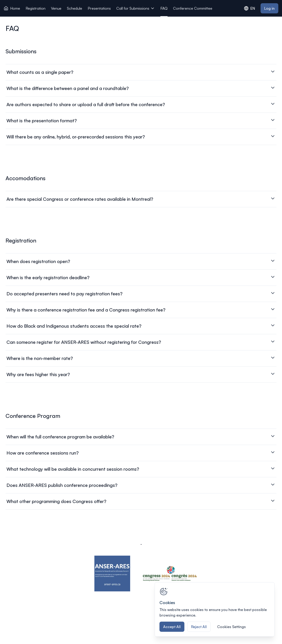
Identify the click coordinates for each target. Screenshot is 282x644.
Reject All (199, 627)
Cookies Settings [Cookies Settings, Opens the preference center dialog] (231, 627)
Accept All (172, 627)
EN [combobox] (249, 8)
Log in (269, 8)
